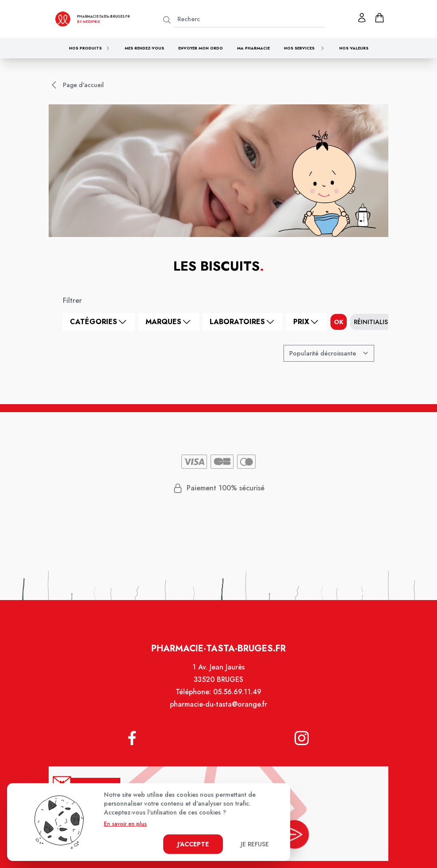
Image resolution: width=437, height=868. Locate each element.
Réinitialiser (374, 322)
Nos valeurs (354, 48)
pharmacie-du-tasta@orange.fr (219, 709)
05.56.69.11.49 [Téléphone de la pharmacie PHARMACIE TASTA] (237, 697)
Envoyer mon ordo (201, 48)
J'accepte (193, 844)
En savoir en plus (125, 824)
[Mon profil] (362, 18)
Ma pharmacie (253, 48)
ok (339, 322)
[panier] (379, 18)
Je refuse (255, 844)
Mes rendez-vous (144, 48)
